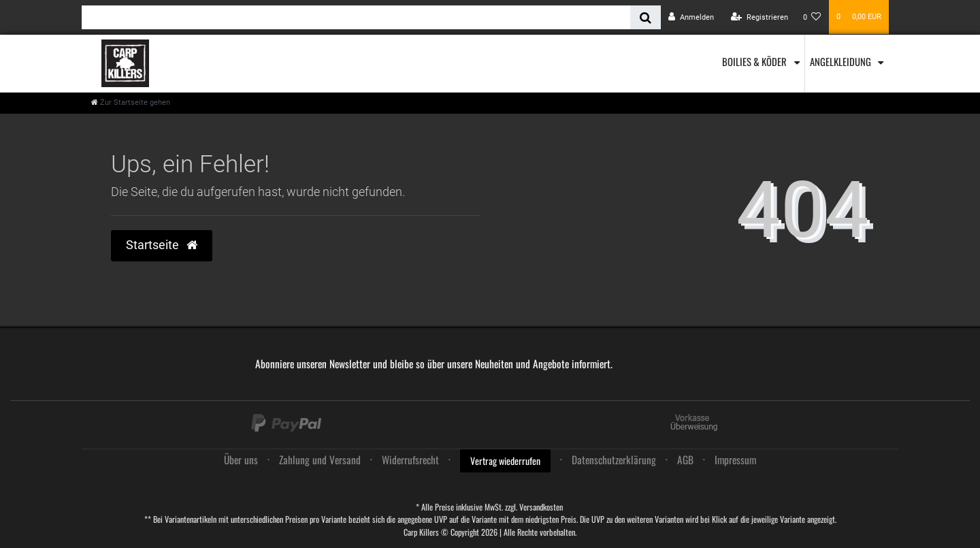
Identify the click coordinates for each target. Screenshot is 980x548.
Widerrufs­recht (410, 460)
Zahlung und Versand (320, 460)
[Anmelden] (691, 17)
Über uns (241, 460)
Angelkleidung (842, 61)
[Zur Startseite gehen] (131, 102)
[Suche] (646, 17)
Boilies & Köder (755, 61)
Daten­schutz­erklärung (614, 460)
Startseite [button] (162, 245)
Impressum (735, 460)
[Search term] (356, 17)
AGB (685, 460)
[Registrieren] (759, 17)
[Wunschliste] (812, 17)
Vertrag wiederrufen (505, 461)
